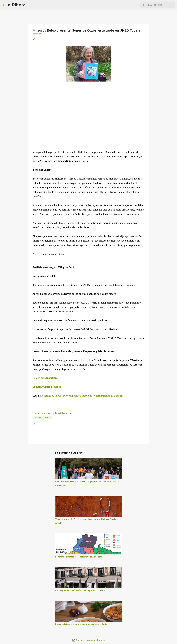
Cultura (37, 418)
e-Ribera (17, 5)
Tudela (47, 418)
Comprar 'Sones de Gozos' (47, 387)
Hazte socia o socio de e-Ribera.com (52, 413)
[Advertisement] (53, 109)
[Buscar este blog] (160, 5)
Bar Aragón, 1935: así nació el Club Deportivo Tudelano (80, 590)
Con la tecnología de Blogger (89, 640)
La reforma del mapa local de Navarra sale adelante (79, 557)
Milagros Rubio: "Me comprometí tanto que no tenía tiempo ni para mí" (83, 396)
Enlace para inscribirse (46, 378)
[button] (34, 40)
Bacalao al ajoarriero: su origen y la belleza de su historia (81, 624)
